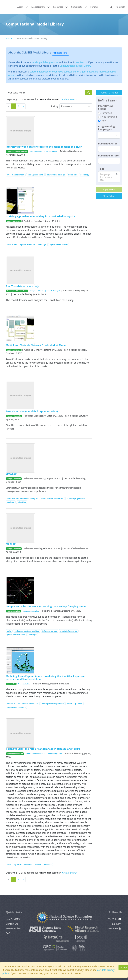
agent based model (23, 865)
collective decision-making (27, 631)
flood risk (73, 175)
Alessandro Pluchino (15, 754)
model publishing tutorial (45, 62)
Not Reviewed (109, 117)
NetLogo (42, 244)
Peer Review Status (105, 107)
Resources (58, 7)
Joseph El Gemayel (52, 291)
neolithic (11, 704)
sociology (85, 175)
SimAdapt (12, 474)
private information (16, 635)
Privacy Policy (13, 928)
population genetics (16, 707)
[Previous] (23, 106)
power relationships (56, 175)
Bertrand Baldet (51, 151)
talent (38, 865)
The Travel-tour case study (22, 286)
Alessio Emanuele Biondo (35, 754)
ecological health (35, 175)
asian (69, 704)
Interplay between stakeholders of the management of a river (44, 147)
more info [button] (60, 53)
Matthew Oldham (14, 221)
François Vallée (24, 684)
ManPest (11, 544)
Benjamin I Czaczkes (31, 611)
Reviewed (107, 113)
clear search (70, 99)
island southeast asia (28, 704)
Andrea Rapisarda (55, 754)
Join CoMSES (13, 919)
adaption (22, 502)
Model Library (38, 7)
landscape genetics (76, 498)
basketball (12, 244)
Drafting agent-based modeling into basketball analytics (40, 216)
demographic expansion (53, 704)
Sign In (121, 7)
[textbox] (109, 149)
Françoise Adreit (36, 291)
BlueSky (117, 924)
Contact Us (12, 924)
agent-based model (58, 244)
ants (9, 631)
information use (50, 631)
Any (104, 121)
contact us (82, 62)
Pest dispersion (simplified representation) (32, 411)
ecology (11, 502)
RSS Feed (115, 928)
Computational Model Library (75, 66)
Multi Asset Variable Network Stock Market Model (36, 345)
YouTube (115, 919)
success (48, 865)
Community (77, 7)
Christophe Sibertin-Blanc (17, 151)
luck (9, 865)
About (20, 7)
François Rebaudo (14, 416)
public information (69, 631)
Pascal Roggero (36, 151)
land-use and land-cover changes (22, 498)
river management (16, 175)
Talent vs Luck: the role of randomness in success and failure (43, 749)
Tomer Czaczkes (13, 611)
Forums (94, 7)
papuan (79, 704)
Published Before (108, 156)
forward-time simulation (52, 498)
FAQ (8, 933)
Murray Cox (11, 684)
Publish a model (109, 93)
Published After (108, 144)
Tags (101, 169)
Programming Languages (106, 128)
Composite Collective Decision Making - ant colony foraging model (46, 606)
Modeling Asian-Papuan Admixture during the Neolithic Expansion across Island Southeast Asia (46, 678)
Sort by (54, 106)
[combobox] (109, 135)
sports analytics (28, 244)
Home (9, 38)
